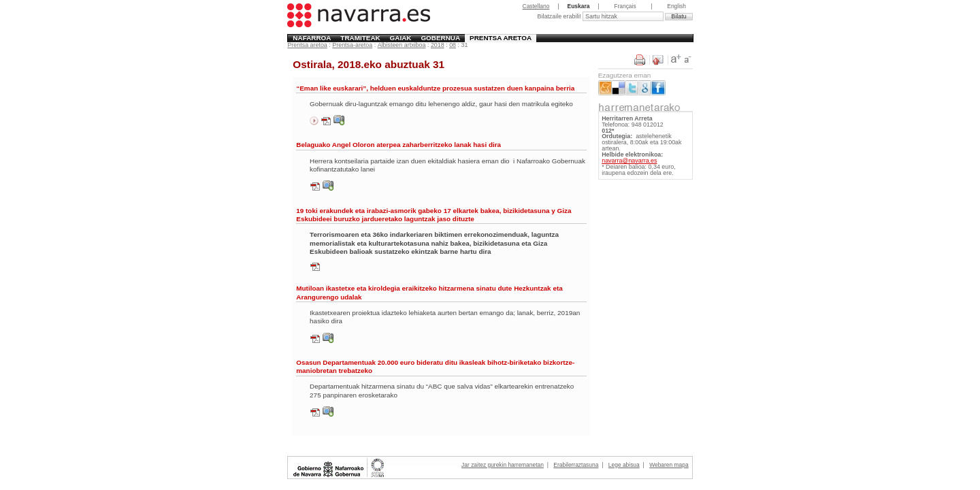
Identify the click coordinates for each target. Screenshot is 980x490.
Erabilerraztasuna (576, 465)
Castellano (536, 6)
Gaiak (401, 38)
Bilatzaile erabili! (560, 16)
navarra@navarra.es (629, 161)
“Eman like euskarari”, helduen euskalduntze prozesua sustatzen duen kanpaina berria (435, 88)
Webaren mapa (669, 465)
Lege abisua (624, 465)
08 (453, 45)
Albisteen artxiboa (402, 45)
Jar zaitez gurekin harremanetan (503, 465)
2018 (438, 45)
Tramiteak (360, 38)
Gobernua (440, 38)
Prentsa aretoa (501, 38)
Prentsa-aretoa (352, 45)
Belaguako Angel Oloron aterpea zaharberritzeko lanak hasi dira (398, 145)
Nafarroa (312, 38)
